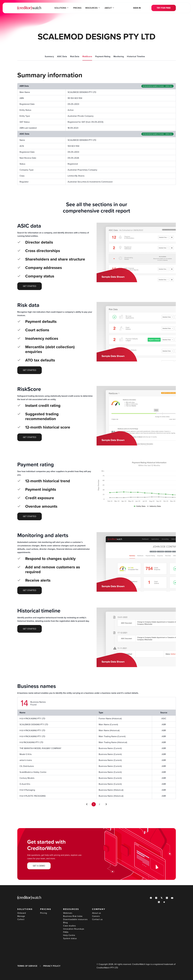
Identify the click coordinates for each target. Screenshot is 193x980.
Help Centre (69, 935)
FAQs (66, 932)
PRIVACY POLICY (52, 966)
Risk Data (75, 56)
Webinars (68, 913)
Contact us (97, 919)
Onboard (22, 913)
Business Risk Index (73, 916)
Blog (65, 923)
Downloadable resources (75, 919)
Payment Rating (103, 56)
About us (96, 913)
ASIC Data (62, 56)
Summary (49, 56)
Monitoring (119, 56)
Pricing (77, 8)
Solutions (61, 8)
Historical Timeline (136, 56)
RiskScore (87, 56)
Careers (96, 916)
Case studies (69, 926)
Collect (21, 919)
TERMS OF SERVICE (27, 966)
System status (70, 938)
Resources (93, 8)
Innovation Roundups (74, 929)
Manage (21, 916)
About (109, 8)
